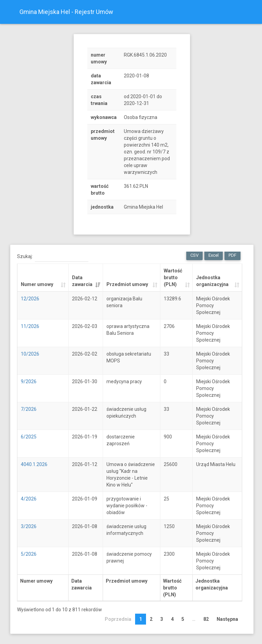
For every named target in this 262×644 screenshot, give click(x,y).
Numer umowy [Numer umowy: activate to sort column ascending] (37, 284)
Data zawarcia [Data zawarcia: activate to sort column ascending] (82, 281)
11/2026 (30, 326)
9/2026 (29, 381)
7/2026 (29, 409)
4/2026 (29, 499)
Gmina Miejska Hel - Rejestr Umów (66, 12)
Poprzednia (118, 619)
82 (206, 619)
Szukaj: (53, 257)
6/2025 (29, 437)
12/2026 (30, 299)
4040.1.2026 (34, 464)
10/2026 (30, 354)
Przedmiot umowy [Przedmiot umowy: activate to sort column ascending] (127, 284)
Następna (227, 619)
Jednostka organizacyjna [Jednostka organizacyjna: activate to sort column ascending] (212, 281)
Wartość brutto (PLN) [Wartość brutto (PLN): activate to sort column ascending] (173, 278)
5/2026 (29, 554)
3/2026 (29, 526)
